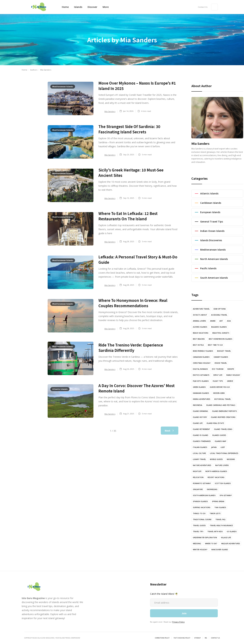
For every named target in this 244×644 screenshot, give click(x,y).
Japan (214, 447)
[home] (38, 7)
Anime (213, 321)
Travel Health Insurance (221, 525)
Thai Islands (220, 507)
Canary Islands (221, 357)
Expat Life (218, 375)
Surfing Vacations (202, 507)
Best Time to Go (215, 345)
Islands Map (221, 441)
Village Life (226, 538)
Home (65, 7)
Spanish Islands (200, 501)
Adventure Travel (201, 309)
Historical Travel (223, 399)
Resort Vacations (216, 477)
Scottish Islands (223, 483)
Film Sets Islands (201, 381)
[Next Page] (170, 431)
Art (221, 321)
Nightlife (197, 471)
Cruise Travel (221, 363)
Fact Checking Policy (182, 638)
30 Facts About (200, 315)
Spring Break (218, 501)
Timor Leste (215, 513)
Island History (200, 417)
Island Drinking (200, 411)
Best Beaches (199, 339)
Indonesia (198, 405)
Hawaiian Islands (201, 393)
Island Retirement (201, 429)
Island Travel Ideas (223, 429)
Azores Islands (200, 327)
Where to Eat (211, 544)
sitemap (197, 638)
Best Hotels (198, 345)
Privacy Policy (178, 622)
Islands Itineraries (202, 441)
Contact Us (203, 7)
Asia (229, 321)
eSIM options (220, 309)
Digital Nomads (200, 369)
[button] (92, 7)
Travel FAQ (220, 519)
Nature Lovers (222, 465)
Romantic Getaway (202, 483)
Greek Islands (199, 387)
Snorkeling (212, 489)
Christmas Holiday (202, 363)
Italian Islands (200, 447)
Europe (231, 369)
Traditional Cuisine (202, 519)
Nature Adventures (202, 465)
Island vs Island (201, 435)
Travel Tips (198, 532)
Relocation (198, 477)
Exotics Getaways (201, 375)
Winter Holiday (200, 550)
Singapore (198, 489)
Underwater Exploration (205, 538)
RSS (206, 638)
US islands (232, 532)
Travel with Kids (215, 532)
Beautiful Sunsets (221, 333)
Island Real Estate (215, 423)
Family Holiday (233, 375)
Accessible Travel (219, 315)
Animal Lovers (199, 321)
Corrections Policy (162, 638)
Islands (78, 7)
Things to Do (199, 513)
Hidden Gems (219, 393)
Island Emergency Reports (225, 411)
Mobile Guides (216, 459)
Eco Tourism (218, 369)
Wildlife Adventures (231, 544)
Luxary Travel (199, 459)
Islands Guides (219, 435)
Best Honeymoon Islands (221, 339)
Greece (230, 381)
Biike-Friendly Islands (203, 351)
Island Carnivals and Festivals (221, 405)
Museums (231, 459)
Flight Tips (218, 381)
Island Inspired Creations (223, 417)
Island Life (198, 423)
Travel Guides (199, 525)
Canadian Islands (201, 357)
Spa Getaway (226, 495)
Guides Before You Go (220, 387)
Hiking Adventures (202, 399)
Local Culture (199, 453)
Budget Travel (224, 351)
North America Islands (216, 471)
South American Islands (204, 495)
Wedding (197, 544)
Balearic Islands (219, 327)
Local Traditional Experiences (224, 453)
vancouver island (220, 550)
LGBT (223, 447)
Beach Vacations (201, 333)
